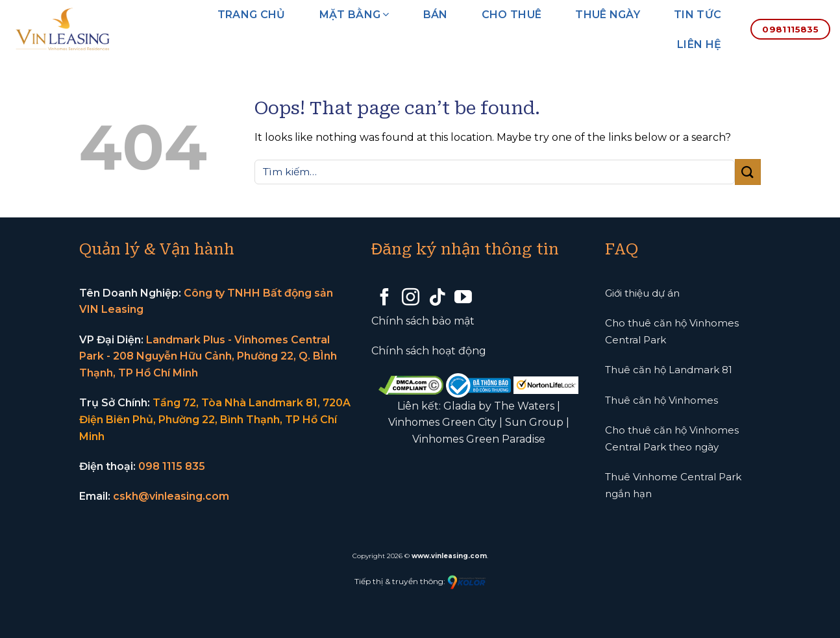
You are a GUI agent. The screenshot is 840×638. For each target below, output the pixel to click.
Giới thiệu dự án (642, 293)
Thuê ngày (608, 15)
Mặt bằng (354, 15)
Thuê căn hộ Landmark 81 (669, 370)
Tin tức (698, 15)
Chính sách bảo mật (423, 321)
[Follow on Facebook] (385, 299)
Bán (436, 15)
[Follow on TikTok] (437, 299)
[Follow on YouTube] (463, 299)
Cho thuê (512, 15)
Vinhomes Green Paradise (479, 439)
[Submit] (748, 172)
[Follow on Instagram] (411, 299)
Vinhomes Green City (442, 422)
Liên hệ (699, 44)
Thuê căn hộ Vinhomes (661, 400)
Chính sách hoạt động (429, 351)
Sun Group (534, 422)
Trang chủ (252, 15)
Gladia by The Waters (499, 406)
